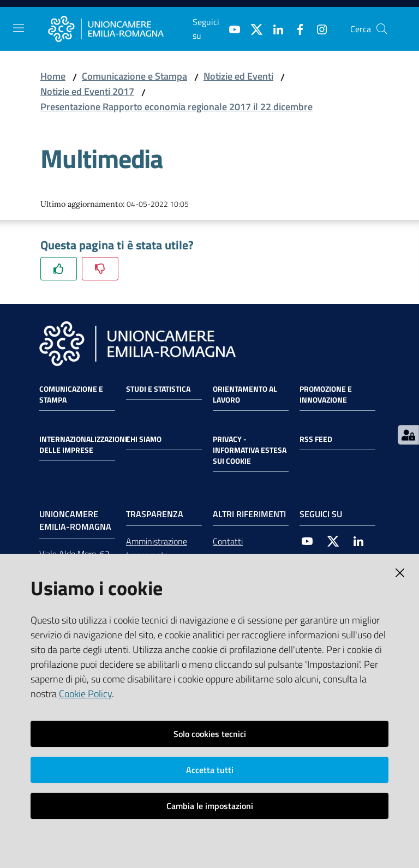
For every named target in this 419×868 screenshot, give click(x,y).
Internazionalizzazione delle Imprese (84, 445)
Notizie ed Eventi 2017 (87, 91)
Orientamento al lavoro (245, 394)
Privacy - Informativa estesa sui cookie (250, 450)
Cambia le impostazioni (210, 806)
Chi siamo (144, 439)
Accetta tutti (210, 770)
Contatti (228, 541)
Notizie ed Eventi (238, 76)
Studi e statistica (158, 389)
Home (53, 76)
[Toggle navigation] (19, 28)
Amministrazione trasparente (157, 548)
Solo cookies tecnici (210, 734)
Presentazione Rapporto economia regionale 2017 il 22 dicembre (176, 107)
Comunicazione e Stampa (134, 76)
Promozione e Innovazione (326, 394)
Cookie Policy (85, 694)
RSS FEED (316, 439)
